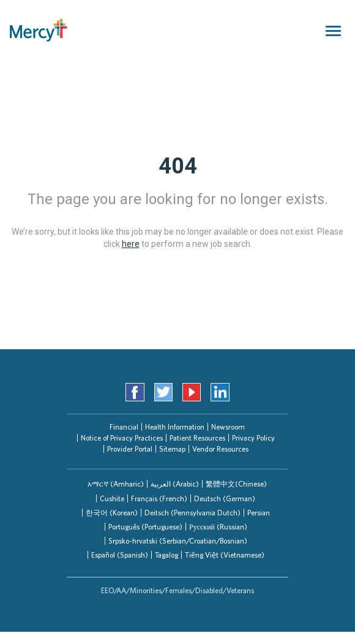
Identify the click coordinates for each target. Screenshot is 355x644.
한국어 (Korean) (112, 513)
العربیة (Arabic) (175, 484)
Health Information (175, 427)
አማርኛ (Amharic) (116, 484)
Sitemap (172, 449)
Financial (124, 427)
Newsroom (228, 427)
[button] (116, 484)
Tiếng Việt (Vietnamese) (225, 555)
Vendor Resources (220, 449)
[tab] (116, 484)
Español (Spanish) (120, 555)
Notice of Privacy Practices (122, 438)
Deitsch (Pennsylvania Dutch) (192, 513)
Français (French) (159, 498)
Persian (259, 513)
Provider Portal (130, 449)
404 (178, 166)
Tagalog (166, 555)
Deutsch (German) (225, 498)
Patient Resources (197, 438)
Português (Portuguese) (145, 527)
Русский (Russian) (218, 527)
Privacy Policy (253, 438)
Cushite (112, 498)
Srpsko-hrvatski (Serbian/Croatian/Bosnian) (178, 541)
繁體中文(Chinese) (236, 484)
